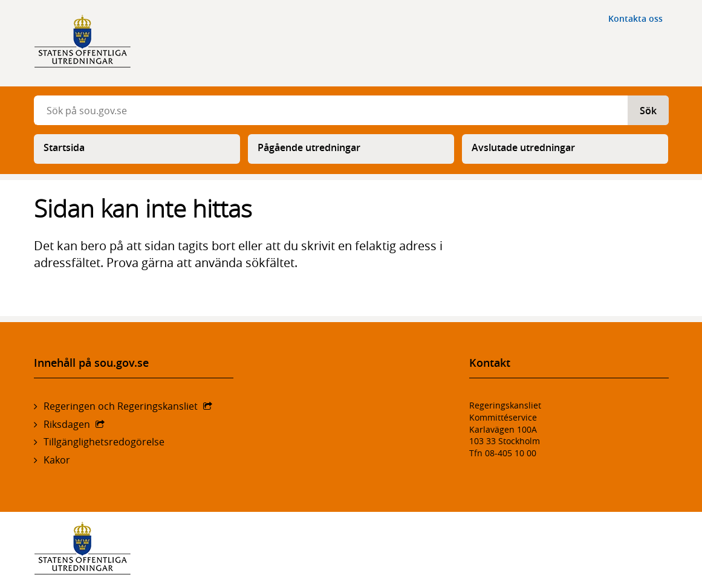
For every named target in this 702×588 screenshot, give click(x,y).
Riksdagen (67, 424)
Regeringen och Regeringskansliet (121, 406)
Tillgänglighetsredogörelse (104, 442)
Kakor (57, 460)
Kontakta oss (635, 18)
